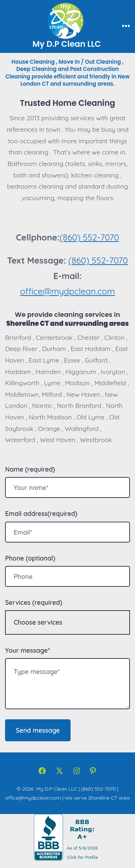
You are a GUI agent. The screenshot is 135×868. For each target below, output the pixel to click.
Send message (38, 730)
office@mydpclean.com (68, 291)
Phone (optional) (30, 558)
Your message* (27, 650)
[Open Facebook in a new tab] (42, 771)
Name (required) (30, 469)
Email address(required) (41, 513)
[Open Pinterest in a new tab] (93, 771)
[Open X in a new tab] (59, 771)
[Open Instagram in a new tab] (77, 771)
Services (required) (33, 602)
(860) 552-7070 (89, 237)
